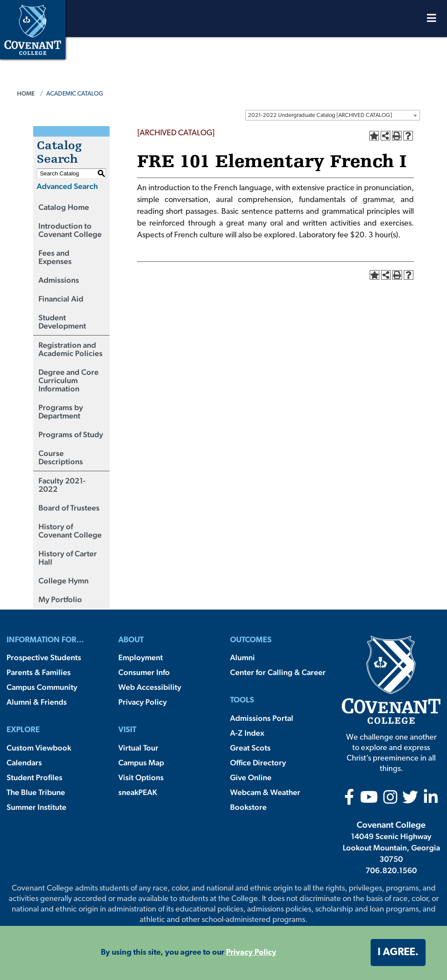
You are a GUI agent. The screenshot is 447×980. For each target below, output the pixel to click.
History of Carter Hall (68, 558)
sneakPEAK (138, 792)
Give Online (251, 777)
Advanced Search (67, 186)
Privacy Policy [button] (251, 953)
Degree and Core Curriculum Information (69, 380)
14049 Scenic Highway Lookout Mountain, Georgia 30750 (391, 848)
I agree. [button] (398, 953)
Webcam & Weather (265, 792)
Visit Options (141, 777)
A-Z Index (247, 733)
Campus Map (141, 762)
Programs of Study (71, 434)
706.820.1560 (391, 870)
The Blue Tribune (36, 792)
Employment (141, 657)
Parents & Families (39, 672)
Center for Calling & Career (278, 672)
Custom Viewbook (39, 748)
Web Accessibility (150, 687)
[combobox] (333, 115)
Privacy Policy (143, 702)
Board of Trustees (69, 508)
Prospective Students (44, 657)
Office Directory (258, 762)
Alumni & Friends (37, 702)
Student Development (62, 322)
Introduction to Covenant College (70, 230)
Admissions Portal (262, 718)
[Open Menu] (432, 20)
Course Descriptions (61, 457)
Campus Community (42, 687)
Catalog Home (64, 207)
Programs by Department (61, 411)
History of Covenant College (70, 531)
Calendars (24, 762)
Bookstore (248, 807)
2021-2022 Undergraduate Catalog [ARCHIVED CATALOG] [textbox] (320, 115)
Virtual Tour (138, 748)
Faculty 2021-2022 (62, 485)
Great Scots (250, 748)
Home (26, 93)
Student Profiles (34, 777)
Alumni (242, 657)
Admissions (59, 280)
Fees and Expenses (55, 257)
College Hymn (64, 581)
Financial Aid (61, 299)
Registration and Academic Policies (70, 349)
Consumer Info (144, 672)
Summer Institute (36, 807)
